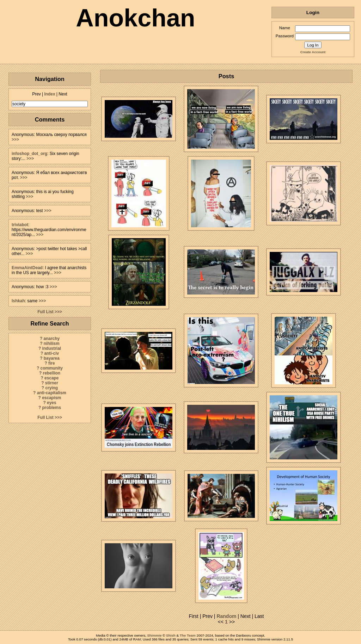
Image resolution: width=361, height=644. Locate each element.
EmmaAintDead (27, 268)
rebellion (52, 373)
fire (52, 363)
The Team (188, 635)
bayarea (52, 358)
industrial (52, 348)
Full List (45, 312)
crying (51, 388)
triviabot (20, 225)
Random (226, 616)
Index (50, 94)
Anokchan (135, 18)
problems (52, 408)
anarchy (51, 339)
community (52, 368)
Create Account (313, 52)
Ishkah (18, 301)
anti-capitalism (52, 393)
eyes (51, 403)
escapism (51, 398)
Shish (171, 635)
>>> (15, 140)
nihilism (52, 343)
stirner (52, 383)
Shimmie (155, 635)
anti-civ (51, 353)
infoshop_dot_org (29, 154)
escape (51, 378)
